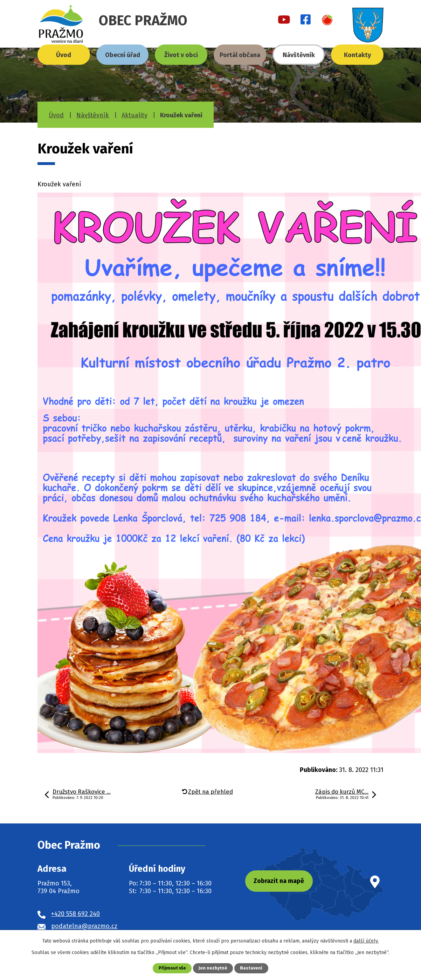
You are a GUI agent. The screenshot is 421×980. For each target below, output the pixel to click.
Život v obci (181, 55)
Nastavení (251, 968)
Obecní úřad (123, 55)
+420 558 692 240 (75, 914)
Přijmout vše (172, 968)
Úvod (64, 55)
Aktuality (134, 115)
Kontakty (357, 55)
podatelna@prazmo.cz (84, 926)
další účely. (366, 941)
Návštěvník (299, 55)
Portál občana (240, 55)
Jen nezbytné (213, 968)
